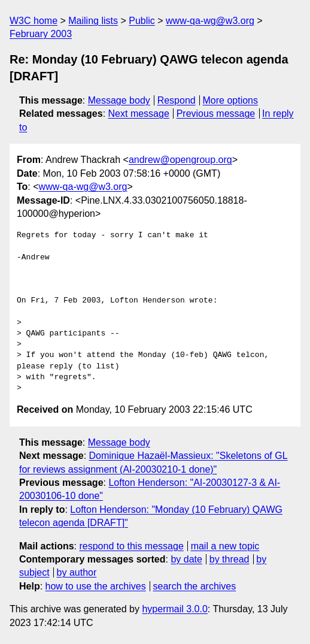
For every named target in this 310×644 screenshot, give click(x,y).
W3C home (34, 21)
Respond (177, 100)
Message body (119, 100)
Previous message (216, 114)
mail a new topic (225, 546)
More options (231, 100)
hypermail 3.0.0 (174, 609)
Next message (139, 114)
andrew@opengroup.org (180, 160)
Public (142, 21)
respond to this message (131, 546)
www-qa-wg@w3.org (210, 21)
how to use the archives (96, 586)
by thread (230, 559)
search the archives (195, 586)
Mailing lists (93, 21)
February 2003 (41, 34)
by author (77, 572)
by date (186, 559)
